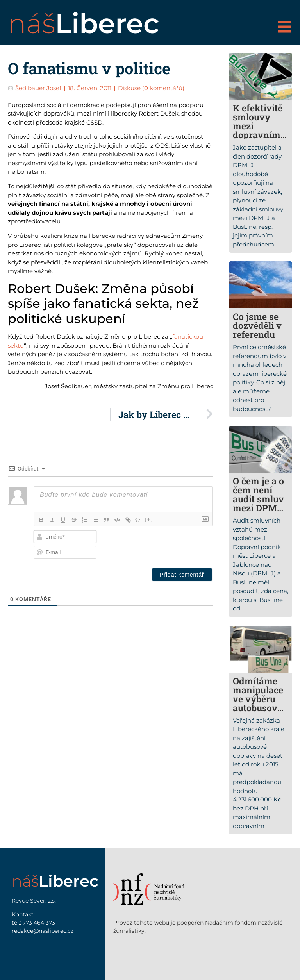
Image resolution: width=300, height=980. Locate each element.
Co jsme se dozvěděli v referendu (257, 325)
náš (84, 23)
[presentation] (159, 543)
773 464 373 (39, 923)
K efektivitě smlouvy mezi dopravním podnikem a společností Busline (258, 135)
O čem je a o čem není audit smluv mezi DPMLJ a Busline (260, 499)
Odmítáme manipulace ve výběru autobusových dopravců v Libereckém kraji (260, 712)
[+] (150, 519)
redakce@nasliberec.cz (43, 931)
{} (139, 519)
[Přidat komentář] (182, 575)
